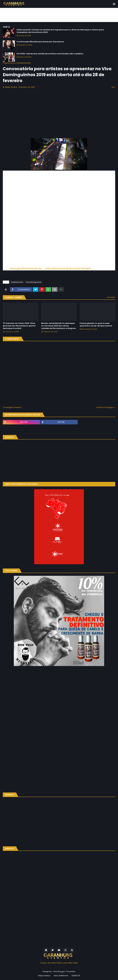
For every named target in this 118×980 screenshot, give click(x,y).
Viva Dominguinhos (34, 282)
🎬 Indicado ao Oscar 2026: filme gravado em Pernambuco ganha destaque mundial (19, 326)
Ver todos (111, 297)
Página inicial (9, 63)
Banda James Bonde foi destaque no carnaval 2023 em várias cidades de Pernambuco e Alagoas (58, 326)
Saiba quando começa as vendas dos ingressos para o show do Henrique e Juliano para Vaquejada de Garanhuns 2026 (60, 31)
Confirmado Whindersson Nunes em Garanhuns (40, 42)
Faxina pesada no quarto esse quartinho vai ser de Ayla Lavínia (96, 325)
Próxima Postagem (105, 407)
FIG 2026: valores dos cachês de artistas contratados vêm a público (50, 54)
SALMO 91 (76, 976)
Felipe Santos (44, 976)
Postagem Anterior (13, 407)
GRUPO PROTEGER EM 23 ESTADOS (21, 484)
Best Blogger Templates (65, 971)
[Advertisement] (59, 15)
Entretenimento (24, 63)
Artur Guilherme (61, 976)
